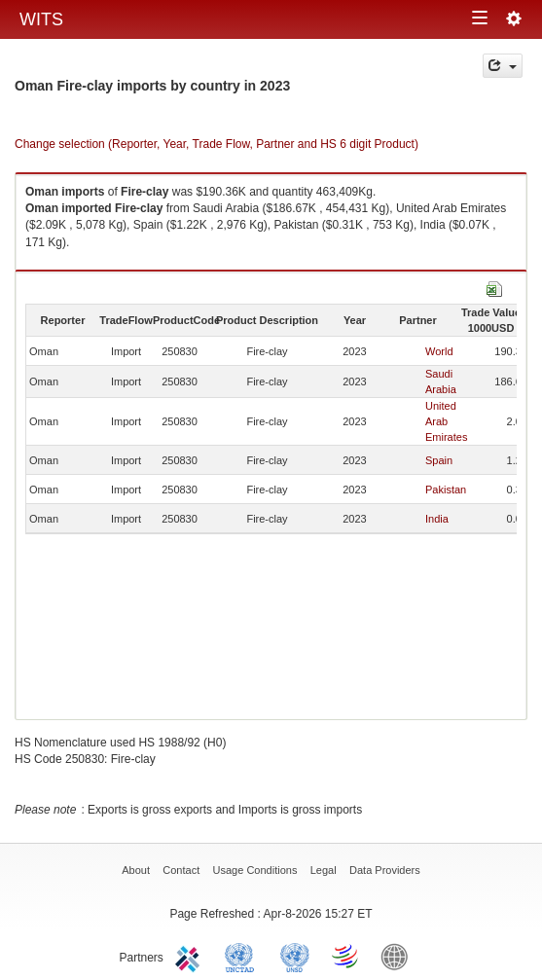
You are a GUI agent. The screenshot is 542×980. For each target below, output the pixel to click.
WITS (41, 19)
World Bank (399, 956)
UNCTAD (243, 956)
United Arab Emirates (446, 421)
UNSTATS (295, 956)
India (437, 519)
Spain (439, 460)
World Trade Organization (346, 956)
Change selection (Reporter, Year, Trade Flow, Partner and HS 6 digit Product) (217, 144)
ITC (191, 956)
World (439, 351)
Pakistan (446, 490)
